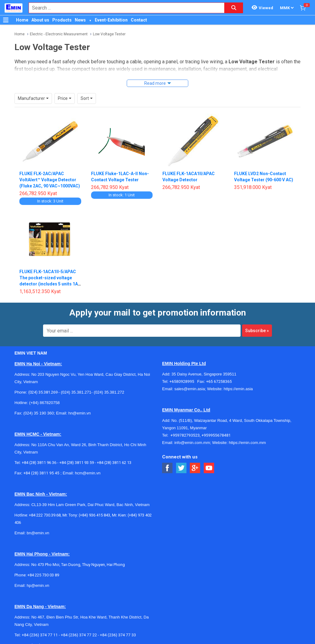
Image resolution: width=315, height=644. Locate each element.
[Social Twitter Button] (181, 468)
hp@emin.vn (38, 585)
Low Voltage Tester (109, 34)
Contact (139, 20)
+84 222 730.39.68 (45, 515)
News (80, 20)
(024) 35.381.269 (43, 392)
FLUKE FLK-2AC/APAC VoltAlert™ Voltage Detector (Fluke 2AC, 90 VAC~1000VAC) (50, 180)
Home (22, 20)
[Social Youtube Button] (209, 468)
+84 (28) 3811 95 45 (41, 473)
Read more (155, 83)
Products (62, 20)
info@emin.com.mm (192, 443)
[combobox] (123, 8)
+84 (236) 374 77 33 (118, 635)
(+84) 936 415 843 (94, 515)
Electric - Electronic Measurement (59, 34)
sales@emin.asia (190, 389)
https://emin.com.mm (247, 443)
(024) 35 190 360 (39, 413)
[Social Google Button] (195, 468)
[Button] (6, 20)
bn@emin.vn (38, 533)
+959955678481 (216, 435)
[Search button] (234, 8)
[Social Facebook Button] (167, 468)
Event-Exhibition (111, 20)
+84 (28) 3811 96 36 (39, 463)
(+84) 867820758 (44, 403)
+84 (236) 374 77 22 (79, 635)
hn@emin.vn (80, 413)
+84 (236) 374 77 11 (40, 635)
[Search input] (123, 8)
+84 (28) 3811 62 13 (114, 463)
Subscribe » (257, 331)
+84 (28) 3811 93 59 (77, 463)
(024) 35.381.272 (108, 392)
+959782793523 (185, 435)
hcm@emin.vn (88, 473)
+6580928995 (183, 381)
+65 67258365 (219, 381)
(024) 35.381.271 (76, 392)
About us (40, 20)
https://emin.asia (238, 389)
